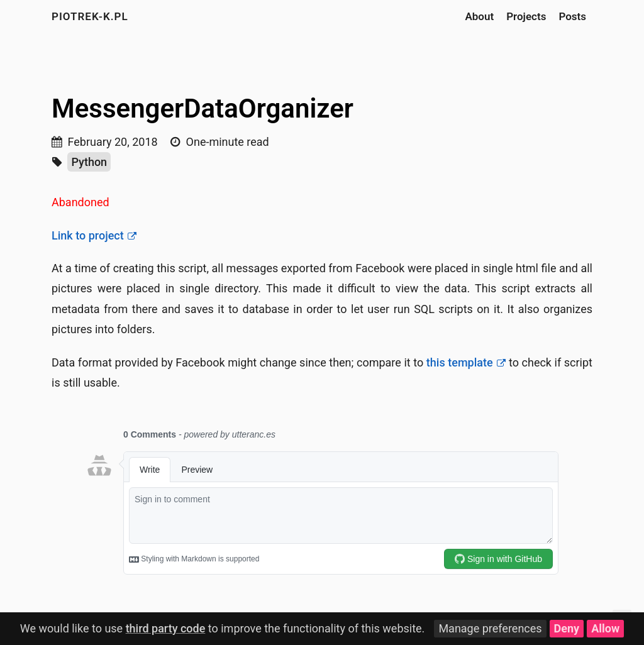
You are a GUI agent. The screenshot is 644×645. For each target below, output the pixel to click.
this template (460, 362)
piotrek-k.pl (90, 16)
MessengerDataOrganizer (203, 108)
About (479, 16)
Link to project (88, 235)
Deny (567, 628)
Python (89, 162)
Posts (572, 16)
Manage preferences (490, 628)
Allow (605, 628)
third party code (166, 628)
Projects (526, 16)
